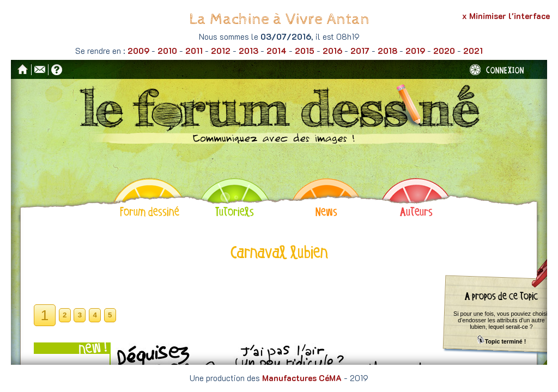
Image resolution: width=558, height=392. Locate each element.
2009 (138, 51)
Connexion (497, 70)
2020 (444, 51)
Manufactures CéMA (302, 378)
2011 (194, 51)
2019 (415, 51)
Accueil (23, 69)
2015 (305, 51)
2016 (332, 51)
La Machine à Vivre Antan (279, 19)
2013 (248, 51)
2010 (167, 51)
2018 (387, 51)
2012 (221, 51)
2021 (473, 51)
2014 (277, 51)
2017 (360, 51)
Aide (57, 70)
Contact (40, 69)
